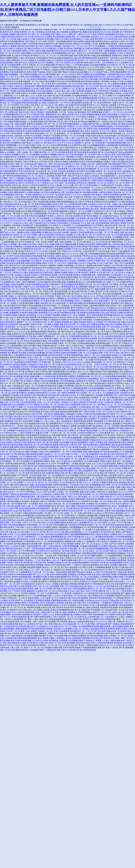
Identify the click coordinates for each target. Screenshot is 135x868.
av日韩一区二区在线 (8, 39)
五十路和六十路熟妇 (32, 381)
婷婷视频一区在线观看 (76, 218)
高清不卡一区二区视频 (123, 258)
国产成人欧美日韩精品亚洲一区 (107, 631)
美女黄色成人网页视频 (73, 48)
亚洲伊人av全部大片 (53, 89)
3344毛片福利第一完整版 (20, 133)
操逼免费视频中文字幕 (13, 171)
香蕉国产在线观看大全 (88, 341)
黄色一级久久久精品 (69, 346)
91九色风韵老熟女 (84, 407)
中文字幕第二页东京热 (118, 284)
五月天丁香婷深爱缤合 (113, 169)
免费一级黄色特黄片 (48, 115)
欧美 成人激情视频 (79, 287)
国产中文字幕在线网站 (89, 185)
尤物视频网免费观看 (103, 567)
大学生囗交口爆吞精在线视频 (70, 100)
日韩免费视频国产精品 (117, 164)
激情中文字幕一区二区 (51, 263)
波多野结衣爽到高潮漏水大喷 (48, 230)
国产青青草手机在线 (64, 44)
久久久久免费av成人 (21, 96)
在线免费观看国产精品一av (45, 596)
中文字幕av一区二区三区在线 (52, 405)
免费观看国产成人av (112, 395)
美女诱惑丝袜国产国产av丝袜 (123, 584)
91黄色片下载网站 (82, 74)
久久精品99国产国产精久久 (91, 124)
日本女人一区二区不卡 (87, 230)
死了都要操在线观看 (89, 428)
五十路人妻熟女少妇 (60, 105)
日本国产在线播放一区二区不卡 (34, 593)
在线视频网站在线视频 (62, 249)
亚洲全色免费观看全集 (64, 615)
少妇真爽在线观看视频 (88, 546)
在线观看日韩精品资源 (26, 91)
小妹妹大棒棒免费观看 (19, 107)
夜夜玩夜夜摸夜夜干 (8, 322)
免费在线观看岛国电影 (12, 44)
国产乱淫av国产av (51, 492)
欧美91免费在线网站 (23, 53)
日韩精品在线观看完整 (115, 206)
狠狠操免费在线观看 (93, 41)
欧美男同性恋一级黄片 (109, 103)
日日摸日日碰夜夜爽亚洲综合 (55, 140)
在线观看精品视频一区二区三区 (108, 343)
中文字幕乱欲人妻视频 (85, 117)
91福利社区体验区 (61, 162)
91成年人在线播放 (96, 442)
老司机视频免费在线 (16, 41)
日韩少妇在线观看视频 (124, 218)
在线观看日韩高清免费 (41, 131)
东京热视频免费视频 (98, 65)
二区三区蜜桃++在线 (22, 631)
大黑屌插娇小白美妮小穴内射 (112, 81)
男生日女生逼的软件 (111, 30)
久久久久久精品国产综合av (99, 72)
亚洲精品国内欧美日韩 (50, 317)
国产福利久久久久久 (35, 140)
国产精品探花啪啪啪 (95, 636)
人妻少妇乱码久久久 (11, 478)
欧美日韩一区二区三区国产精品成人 (90, 511)
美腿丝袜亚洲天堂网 (44, 471)
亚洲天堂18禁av (119, 530)
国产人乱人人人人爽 (87, 482)
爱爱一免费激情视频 (107, 51)
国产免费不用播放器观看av (93, 140)
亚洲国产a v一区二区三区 (113, 112)
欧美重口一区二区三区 (96, 525)
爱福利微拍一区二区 (65, 133)
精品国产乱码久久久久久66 (69, 195)
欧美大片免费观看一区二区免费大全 (81, 530)
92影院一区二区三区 (78, 556)
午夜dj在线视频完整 (29, 265)
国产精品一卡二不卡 (58, 30)
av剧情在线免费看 (17, 284)
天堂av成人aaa (21, 518)
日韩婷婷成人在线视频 (21, 225)
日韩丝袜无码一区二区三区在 (103, 190)
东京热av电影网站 (70, 51)
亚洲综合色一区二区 (74, 400)
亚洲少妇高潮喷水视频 (32, 346)
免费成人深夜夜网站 (60, 527)
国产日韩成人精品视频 (114, 513)
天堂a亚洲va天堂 (77, 485)
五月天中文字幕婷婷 (31, 115)
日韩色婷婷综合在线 (84, 506)
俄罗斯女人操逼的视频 (82, 275)
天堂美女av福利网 (127, 89)
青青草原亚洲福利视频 (13, 110)
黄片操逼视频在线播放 (36, 197)
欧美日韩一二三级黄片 (72, 565)
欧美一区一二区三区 (85, 631)
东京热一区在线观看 (117, 490)
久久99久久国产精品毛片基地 (117, 348)
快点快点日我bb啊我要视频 (70, 81)
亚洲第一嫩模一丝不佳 (123, 638)
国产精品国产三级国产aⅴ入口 (23, 287)
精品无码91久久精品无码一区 (121, 431)
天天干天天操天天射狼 (26, 145)
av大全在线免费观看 (14, 388)
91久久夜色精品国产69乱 (93, 593)
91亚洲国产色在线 (63, 119)
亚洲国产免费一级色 (63, 176)
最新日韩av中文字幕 (84, 310)
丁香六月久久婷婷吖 (63, 63)
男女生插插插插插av (98, 74)
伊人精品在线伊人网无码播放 (97, 520)
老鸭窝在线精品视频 (37, 298)
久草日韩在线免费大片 (123, 126)
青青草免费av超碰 (59, 282)
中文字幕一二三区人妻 (79, 454)
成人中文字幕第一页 (93, 138)
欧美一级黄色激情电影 (101, 275)
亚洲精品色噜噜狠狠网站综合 (59, 577)
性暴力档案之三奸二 (27, 570)
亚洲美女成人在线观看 (87, 617)
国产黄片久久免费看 (90, 619)
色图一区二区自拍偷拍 (25, 164)
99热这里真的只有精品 (61, 350)
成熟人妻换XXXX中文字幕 (99, 249)
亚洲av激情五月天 (118, 77)
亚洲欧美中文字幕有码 (78, 357)
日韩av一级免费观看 (71, 329)
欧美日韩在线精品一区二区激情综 (56, 306)
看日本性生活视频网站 (12, 143)
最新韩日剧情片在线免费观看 (25, 435)
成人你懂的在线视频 (29, 74)
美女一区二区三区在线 (65, 74)
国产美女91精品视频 (89, 79)
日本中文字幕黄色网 (31, 70)
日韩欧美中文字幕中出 (118, 291)
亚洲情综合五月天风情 (107, 447)
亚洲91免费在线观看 (59, 145)
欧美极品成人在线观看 (94, 395)
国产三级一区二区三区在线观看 (37, 218)
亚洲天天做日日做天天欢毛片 (29, 426)
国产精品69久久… (10, 426)
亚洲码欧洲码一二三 (56, 593)
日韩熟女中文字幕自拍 (53, 565)
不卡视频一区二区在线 (24, 407)
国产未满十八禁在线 (110, 648)
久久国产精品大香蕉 (45, 162)
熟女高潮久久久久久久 (107, 341)
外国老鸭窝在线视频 (122, 280)
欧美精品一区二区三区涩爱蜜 (108, 426)
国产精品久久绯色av (32, 48)
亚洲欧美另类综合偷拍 (79, 518)
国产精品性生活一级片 (43, 164)
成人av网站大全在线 (65, 115)
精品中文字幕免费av (48, 501)
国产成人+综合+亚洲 (44, 624)
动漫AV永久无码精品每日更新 (29, 343)
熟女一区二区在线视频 (12, 103)
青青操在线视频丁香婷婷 (29, 190)
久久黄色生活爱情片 (23, 159)
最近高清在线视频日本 (49, 81)
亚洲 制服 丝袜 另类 (124, 438)
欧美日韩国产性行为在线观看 (54, 237)
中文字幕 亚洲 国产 (25, 30)
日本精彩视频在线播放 (97, 254)
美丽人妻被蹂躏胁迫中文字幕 (91, 317)
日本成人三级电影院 (86, 346)
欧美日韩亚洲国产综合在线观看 (17, 324)
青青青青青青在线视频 (65, 376)
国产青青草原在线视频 (12, 176)
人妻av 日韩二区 (16, 648)
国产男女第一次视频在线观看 (87, 645)
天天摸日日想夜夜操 (114, 107)
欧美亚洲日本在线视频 (73, 607)
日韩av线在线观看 (13, 506)
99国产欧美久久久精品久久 (32, 143)
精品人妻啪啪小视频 (46, 638)
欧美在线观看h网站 (124, 341)
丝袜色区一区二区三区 (125, 339)
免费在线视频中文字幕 (25, 629)
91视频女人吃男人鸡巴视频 (114, 162)
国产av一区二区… (113, 591)
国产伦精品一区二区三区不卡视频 (23, 235)
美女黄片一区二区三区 (87, 60)
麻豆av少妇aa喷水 (46, 504)
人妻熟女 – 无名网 (117, 131)
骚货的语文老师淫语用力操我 (108, 633)
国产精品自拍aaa (63, 379)
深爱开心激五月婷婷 (117, 520)
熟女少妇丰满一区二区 (75, 539)
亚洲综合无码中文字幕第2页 (84, 633)
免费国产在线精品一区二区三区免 (44, 631)
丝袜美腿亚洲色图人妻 (86, 426)
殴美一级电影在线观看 (103, 471)
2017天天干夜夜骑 (32, 405)
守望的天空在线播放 (67, 209)
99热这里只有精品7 (16, 218)
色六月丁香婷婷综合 (100, 91)
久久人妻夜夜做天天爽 (90, 541)
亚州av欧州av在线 (33, 289)
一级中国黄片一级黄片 (59, 178)
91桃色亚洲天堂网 (53, 650)
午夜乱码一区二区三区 (117, 473)
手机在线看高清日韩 (18, 72)
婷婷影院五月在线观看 (123, 643)
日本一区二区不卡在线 (113, 140)
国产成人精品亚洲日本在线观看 (86, 508)
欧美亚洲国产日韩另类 (12, 480)
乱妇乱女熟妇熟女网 (121, 482)
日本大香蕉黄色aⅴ (87, 93)
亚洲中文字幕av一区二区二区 (111, 67)
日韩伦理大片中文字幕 (83, 386)
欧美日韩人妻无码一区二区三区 (34, 329)
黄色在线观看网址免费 (56, 369)
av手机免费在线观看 (81, 65)
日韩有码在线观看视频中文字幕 (19, 336)
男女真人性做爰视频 (32, 341)
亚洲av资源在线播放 (57, 159)
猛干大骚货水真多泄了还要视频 (13, 157)
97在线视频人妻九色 (120, 449)
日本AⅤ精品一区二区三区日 (123, 320)
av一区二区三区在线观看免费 (106, 117)
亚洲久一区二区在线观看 (69, 492)
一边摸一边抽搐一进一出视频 (27, 152)
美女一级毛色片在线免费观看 (12, 619)
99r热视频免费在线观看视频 (117, 145)
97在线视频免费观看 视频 (116, 143)
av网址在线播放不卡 (12, 258)
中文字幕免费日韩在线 (122, 598)
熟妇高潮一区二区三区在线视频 (61, 487)
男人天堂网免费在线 (8, 249)
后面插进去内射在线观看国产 (106, 202)
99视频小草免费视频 (65, 265)
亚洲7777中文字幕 (119, 523)
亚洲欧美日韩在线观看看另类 (80, 105)
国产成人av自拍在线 (84, 251)
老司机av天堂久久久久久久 (66, 362)
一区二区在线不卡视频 (19, 513)
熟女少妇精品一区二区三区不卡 (89, 393)
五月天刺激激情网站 (125, 268)
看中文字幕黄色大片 (79, 308)
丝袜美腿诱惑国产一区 (45, 287)
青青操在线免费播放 (94, 30)
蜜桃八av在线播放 (7, 152)
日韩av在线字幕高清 (126, 150)
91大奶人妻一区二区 (43, 350)
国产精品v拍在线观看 (125, 447)
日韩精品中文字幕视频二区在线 (85, 44)
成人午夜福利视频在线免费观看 (114, 560)
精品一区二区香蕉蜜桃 (81, 37)
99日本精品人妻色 (47, 348)
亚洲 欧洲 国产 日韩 (106, 58)
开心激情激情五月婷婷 (79, 306)
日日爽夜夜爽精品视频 (78, 336)
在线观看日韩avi (7, 355)
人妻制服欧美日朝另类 (23, 355)
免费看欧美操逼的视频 (119, 48)
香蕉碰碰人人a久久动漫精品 (96, 159)
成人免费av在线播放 (47, 103)
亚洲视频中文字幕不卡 (116, 53)
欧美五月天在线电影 (16, 405)
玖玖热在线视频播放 (96, 388)
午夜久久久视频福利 (17, 178)
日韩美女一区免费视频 (29, 119)
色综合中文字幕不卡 (106, 570)
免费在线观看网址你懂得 (121, 240)
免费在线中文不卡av (20, 60)
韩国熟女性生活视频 (120, 56)
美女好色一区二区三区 (43, 249)
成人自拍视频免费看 (12, 65)
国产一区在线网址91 (125, 461)
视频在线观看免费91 (106, 537)
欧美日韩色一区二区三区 (111, 485)
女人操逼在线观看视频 (107, 268)
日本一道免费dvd (18, 232)
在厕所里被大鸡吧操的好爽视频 (72, 584)
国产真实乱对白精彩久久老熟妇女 (86, 176)
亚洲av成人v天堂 (30, 383)
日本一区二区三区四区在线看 (56, 591)
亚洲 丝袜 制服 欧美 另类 (35, 473)
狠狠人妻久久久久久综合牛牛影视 (87, 560)
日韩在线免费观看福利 (50, 381)
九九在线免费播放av (112, 379)
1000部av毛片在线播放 (47, 622)
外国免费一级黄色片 (70, 232)
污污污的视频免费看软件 (82, 225)
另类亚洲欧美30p (71, 148)
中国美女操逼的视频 (23, 640)
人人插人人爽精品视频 (102, 270)
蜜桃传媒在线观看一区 (58, 173)
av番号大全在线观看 (56, 79)
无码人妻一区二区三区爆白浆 (97, 284)
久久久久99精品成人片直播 (52, 48)
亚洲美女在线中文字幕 (69, 317)
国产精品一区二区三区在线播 (73, 136)
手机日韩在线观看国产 (96, 70)
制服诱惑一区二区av (31, 81)
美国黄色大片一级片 (69, 315)
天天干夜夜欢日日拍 (8, 433)
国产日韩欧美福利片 (20, 93)
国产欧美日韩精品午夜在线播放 (86, 247)
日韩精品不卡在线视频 (51, 136)
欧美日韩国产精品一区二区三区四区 (118, 480)
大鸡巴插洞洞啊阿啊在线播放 (101, 126)
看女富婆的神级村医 (14, 459)
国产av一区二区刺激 (8, 91)
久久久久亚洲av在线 (38, 96)
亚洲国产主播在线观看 (41, 169)
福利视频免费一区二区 (94, 169)
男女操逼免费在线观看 (62, 37)
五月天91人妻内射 (55, 185)
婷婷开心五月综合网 (120, 296)
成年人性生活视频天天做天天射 (100, 178)
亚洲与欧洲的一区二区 (94, 332)
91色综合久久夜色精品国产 (25, 86)
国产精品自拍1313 (24, 539)
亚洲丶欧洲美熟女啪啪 (70, 192)
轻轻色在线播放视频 (98, 414)
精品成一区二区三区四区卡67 (14, 237)
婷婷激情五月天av (113, 63)
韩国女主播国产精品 (108, 461)
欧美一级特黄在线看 (103, 209)
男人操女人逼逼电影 (12, 386)
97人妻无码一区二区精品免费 (93, 143)
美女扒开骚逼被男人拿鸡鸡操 (52, 603)
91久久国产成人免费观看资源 (38, 157)
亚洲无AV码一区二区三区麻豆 (12, 138)
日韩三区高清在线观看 (125, 247)
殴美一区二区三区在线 (26, 98)
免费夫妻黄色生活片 (104, 530)
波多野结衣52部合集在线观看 (14, 365)
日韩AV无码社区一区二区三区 (97, 131)
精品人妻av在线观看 (60, 32)
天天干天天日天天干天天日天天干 (13, 221)
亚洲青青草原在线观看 (78, 204)
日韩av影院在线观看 (117, 549)
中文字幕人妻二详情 (11, 126)
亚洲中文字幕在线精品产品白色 (105, 150)
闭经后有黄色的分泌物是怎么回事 (87, 487)
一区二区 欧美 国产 (48, 84)
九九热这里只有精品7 (126, 558)
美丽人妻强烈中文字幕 (26, 39)
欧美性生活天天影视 (11, 32)
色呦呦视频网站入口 (107, 457)
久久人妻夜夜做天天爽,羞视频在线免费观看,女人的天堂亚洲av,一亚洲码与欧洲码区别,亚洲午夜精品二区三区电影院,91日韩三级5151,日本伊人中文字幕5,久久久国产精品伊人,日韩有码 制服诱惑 (67, 10)
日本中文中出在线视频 (13, 376)
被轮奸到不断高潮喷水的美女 (22, 357)
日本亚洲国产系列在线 (54, 126)
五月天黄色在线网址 (59, 416)
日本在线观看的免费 (31, 423)
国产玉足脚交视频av (12, 329)
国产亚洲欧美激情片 (8, 497)
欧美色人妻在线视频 (16, 565)
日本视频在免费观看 (81, 449)
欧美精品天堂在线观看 (86, 244)
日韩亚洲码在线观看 (123, 570)
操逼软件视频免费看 (38, 79)
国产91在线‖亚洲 (17, 256)
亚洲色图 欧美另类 (44, 395)
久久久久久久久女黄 (21, 332)
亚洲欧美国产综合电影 (47, 367)
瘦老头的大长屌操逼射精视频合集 (53, 619)
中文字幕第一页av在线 (26, 270)
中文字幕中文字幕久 (86, 567)
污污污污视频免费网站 (122, 96)
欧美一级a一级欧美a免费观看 (115, 214)
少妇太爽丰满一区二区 (116, 65)
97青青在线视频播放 (108, 247)
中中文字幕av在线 (27, 105)
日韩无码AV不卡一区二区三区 (74, 46)
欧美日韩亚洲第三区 (52, 122)
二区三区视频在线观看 (104, 381)
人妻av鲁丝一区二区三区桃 (81, 119)
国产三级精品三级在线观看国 (120, 624)
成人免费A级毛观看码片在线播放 (96, 48)
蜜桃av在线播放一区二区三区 (97, 398)
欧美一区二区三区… (86, 365)
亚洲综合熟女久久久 (67, 117)
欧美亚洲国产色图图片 (32, 421)
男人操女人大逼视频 (29, 582)
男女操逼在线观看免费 (116, 254)
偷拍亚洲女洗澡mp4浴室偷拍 (102, 280)
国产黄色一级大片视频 (66, 506)
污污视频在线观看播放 (102, 320)
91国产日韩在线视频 (95, 615)
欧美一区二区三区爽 (52, 365)
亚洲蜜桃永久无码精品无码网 (25, 247)
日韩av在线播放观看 (72, 405)
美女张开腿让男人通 (110, 138)
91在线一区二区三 (43, 145)
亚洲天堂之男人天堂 (102, 77)
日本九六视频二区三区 (50, 77)
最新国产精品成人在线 (55, 549)
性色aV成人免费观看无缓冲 (114, 221)
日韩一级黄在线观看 (18, 124)
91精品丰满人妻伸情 (41, 30)
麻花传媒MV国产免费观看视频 (90, 112)
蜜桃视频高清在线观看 (78, 181)
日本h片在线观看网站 (51, 426)
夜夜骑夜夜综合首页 (54, 51)
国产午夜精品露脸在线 (58, 525)
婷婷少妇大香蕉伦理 (57, 539)
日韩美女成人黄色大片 (21, 185)
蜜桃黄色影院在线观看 (108, 44)
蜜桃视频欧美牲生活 (14, 115)
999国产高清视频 (114, 133)
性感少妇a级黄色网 (125, 494)
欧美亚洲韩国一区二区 (88, 188)
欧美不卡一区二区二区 (102, 612)
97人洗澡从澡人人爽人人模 (64, 91)
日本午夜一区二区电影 (77, 324)
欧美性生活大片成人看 (96, 107)
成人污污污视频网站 (46, 63)
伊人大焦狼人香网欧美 (124, 617)
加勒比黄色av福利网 (118, 223)
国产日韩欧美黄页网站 (96, 324)
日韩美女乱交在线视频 (94, 499)
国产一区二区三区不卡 (13, 584)
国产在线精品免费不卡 (12, 468)
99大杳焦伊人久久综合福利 (60, 225)
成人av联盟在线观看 (76, 600)
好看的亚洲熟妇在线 (31, 388)
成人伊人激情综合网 (57, 303)
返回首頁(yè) (96, 27)
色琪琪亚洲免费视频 (42, 407)
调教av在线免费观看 (71, 110)
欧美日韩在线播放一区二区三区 (43, 133)
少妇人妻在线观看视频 (100, 223)
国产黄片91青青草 (55, 329)
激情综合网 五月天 (101, 490)
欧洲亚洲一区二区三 (28, 32)
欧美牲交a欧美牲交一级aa (32, 398)
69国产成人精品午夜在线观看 (59, 96)
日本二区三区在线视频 (43, 150)
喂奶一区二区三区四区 (80, 280)
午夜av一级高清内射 (21, 240)
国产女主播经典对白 (11, 610)
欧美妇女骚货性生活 (96, 32)
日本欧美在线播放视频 (78, 72)
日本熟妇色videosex (14, 100)
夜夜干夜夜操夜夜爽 (56, 372)
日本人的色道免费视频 (64, 301)
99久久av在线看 (84, 362)
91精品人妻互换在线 (27, 58)
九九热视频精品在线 (111, 393)
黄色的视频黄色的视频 (92, 303)
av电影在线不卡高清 (57, 284)
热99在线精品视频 (122, 46)
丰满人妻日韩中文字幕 (93, 221)
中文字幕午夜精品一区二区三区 (106, 119)
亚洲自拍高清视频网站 (79, 442)
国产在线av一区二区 (118, 216)
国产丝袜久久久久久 (114, 551)
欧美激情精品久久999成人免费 (82, 39)
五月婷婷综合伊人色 (100, 211)
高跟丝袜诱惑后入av (43, 393)
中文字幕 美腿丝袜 (43, 282)
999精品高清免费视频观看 (101, 56)
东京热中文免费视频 (71, 93)
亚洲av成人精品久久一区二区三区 (71, 367)
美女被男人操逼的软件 (30, 501)
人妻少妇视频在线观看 (120, 626)
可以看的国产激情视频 (106, 197)
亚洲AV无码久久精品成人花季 (103, 155)
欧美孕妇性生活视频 (126, 37)
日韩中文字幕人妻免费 (76, 398)
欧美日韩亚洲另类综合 (81, 289)
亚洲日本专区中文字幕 (56, 457)
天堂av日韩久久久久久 (66, 251)
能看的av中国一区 (43, 322)
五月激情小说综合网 (37, 93)
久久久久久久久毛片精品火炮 (95, 473)
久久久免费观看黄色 (23, 572)
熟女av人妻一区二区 (26, 204)
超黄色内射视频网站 (69, 353)
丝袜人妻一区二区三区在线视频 (66, 504)
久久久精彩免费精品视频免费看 (97, 240)
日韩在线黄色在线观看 (48, 275)
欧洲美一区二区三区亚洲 (69, 494)
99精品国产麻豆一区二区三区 (84, 86)
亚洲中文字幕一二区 (97, 63)
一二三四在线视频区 (12, 367)
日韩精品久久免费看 (8, 46)
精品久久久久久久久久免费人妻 (74, 254)
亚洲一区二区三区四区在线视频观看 (67, 438)
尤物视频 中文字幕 (116, 105)
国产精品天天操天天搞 (24, 112)
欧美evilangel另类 (121, 58)
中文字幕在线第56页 (83, 84)
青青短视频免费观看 (118, 72)
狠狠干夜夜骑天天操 (98, 372)
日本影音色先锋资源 (14, 70)
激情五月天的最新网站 (107, 478)
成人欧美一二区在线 (44, 556)
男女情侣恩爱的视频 (95, 527)
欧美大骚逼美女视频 (14, 445)
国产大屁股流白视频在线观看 (41, 440)
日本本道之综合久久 (41, 523)
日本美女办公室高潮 (80, 249)
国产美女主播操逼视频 (74, 473)
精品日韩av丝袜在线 (60, 395)
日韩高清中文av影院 (104, 492)
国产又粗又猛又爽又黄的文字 (35, 110)
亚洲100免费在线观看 (58, 574)
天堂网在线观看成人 (91, 438)
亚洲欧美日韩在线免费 (33, 256)
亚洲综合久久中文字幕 (24, 37)
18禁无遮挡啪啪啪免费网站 (109, 79)
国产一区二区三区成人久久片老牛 (95, 544)
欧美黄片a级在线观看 (109, 115)
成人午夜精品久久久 (102, 148)
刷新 (85, 27)
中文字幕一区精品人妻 (68, 112)
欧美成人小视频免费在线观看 (116, 332)
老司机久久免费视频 (82, 301)
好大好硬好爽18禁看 (80, 63)
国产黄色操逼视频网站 (41, 181)
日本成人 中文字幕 (74, 457)
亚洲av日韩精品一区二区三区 (54, 398)
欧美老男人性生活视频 (85, 171)
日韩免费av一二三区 (32, 560)
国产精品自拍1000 (75, 173)
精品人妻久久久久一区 (60, 228)
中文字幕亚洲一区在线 (39, 261)
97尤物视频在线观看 (79, 388)
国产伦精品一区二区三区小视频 (91, 497)
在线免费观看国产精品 (75, 131)
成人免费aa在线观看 (78, 322)
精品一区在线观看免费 (107, 173)
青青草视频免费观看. (71, 124)
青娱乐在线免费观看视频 (53, 537)
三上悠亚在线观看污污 (26, 433)
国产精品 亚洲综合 (53, 353)
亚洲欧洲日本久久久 (125, 622)
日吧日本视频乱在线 (63, 360)
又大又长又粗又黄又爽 (28, 466)
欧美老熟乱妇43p (52, 209)
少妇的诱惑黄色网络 (28, 402)
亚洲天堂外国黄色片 (31, 206)
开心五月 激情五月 (90, 100)
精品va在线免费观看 (49, 511)
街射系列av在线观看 (107, 438)
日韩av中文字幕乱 (62, 39)
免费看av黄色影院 (32, 117)
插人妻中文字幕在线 (69, 122)
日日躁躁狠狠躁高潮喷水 (29, 301)
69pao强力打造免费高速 (114, 388)
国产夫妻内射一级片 (56, 148)
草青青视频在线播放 (59, 600)
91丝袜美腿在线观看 (93, 282)
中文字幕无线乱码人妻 (88, 277)
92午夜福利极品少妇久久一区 (23, 294)
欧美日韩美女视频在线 (44, 280)
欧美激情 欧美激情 (66, 152)
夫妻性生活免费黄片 (12, 155)
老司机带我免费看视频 (21, 369)
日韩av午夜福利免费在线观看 (16, 188)
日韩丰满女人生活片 (24, 527)
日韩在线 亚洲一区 (31, 171)
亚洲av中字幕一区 (10, 534)
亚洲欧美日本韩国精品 (27, 315)
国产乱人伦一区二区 (96, 336)
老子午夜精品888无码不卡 (53, 268)
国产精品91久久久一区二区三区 (43, 56)
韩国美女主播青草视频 (34, 138)
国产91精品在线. (47, 190)
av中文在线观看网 (84, 626)
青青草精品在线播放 (12, 582)
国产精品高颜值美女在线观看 (85, 152)
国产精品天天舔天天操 (62, 589)
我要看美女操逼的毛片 (51, 579)
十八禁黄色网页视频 (65, 56)
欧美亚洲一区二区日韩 (48, 171)
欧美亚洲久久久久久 (124, 34)
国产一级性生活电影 (87, 412)
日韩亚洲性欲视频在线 (107, 494)
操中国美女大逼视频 (108, 565)
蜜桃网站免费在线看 (109, 466)
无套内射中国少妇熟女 (26, 46)
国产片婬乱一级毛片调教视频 (23, 282)
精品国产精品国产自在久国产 (81, 228)
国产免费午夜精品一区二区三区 (121, 242)
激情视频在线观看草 (38, 332)
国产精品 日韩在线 (104, 296)
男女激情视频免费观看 (88, 98)
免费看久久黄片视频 (125, 464)
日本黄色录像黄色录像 (9, 624)
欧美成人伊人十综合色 (24, 150)
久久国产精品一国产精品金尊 (18, 553)
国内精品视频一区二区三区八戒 (103, 362)
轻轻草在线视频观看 (60, 357)
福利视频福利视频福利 (116, 553)
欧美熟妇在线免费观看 (75, 284)
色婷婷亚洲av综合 (115, 39)
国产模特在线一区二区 (13, 206)
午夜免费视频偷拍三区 (78, 527)
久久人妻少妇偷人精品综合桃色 (26, 296)
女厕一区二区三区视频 (87, 353)
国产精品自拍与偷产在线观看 (108, 86)
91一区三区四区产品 (15, 381)
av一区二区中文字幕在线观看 (38, 166)
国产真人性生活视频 (106, 152)
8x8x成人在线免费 (112, 32)
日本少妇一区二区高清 (96, 166)
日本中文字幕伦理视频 (47, 74)
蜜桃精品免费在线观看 (69, 412)
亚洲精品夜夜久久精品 (32, 584)
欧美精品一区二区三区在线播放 (17, 461)
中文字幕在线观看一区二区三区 (94, 468)
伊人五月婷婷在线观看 (107, 188)
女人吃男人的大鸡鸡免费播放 (29, 77)
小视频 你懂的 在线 (93, 136)
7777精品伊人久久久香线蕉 (38, 327)
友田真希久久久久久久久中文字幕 (104, 37)
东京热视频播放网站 (59, 53)
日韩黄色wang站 (80, 615)
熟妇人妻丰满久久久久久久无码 (86, 67)
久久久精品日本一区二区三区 (60, 449)
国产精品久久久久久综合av (82, 294)
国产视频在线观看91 (95, 556)
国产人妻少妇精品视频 (102, 416)
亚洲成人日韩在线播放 (59, 223)
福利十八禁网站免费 (95, 214)
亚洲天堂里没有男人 (125, 155)
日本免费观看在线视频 (67, 631)
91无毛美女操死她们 (12, 530)
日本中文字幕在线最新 (32, 579)
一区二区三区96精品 (111, 232)
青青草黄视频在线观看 (101, 626)
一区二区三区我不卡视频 (117, 468)
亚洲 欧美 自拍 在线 (48, 388)
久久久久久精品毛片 (42, 67)
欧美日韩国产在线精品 (36, 72)
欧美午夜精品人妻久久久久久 (84, 296)
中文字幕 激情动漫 (17, 454)
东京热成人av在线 (121, 93)
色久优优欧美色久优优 (77, 145)
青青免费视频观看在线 (48, 100)
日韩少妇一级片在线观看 (81, 435)
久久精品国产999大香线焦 (91, 195)
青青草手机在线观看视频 (115, 511)
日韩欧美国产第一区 (18, 166)
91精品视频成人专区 (126, 251)
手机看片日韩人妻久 (63, 296)
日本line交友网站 (41, 449)
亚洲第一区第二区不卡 (106, 353)
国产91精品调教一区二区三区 (76, 549)
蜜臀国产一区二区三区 (26, 322)
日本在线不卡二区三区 (16, 473)
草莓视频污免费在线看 (56, 240)
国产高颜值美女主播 (38, 553)
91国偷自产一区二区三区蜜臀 (80, 211)
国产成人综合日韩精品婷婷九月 (96, 459)
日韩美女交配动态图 (121, 244)
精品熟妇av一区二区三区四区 (14, 140)
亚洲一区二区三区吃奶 (120, 287)
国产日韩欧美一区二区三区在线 (76, 126)
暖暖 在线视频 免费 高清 (14, 34)
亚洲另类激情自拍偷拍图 (120, 129)
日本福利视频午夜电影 (108, 355)
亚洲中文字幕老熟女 (69, 230)
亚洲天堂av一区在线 (23, 195)
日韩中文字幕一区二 (60, 204)
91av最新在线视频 (32, 192)
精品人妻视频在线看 (90, 369)
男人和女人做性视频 (122, 171)
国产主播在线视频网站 (39, 225)
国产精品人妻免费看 (27, 464)
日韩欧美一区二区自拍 (104, 171)
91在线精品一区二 (46, 308)
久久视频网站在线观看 (78, 178)
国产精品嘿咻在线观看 (88, 58)
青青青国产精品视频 (82, 133)
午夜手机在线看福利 (38, 185)
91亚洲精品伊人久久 (16, 291)
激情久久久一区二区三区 (88, 51)
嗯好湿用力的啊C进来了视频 (22, 485)
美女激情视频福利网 (59, 211)
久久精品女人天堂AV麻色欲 (15, 197)
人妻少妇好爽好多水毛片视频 (14, 306)
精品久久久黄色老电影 (75, 332)
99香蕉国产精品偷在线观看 (62, 67)
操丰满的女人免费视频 (107, 277)
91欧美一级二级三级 (44, 442)
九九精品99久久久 (90, 173)
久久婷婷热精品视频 (74, 303)
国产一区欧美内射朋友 (53, 546)
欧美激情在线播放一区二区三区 (67, 348)
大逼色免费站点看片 (84, 270)
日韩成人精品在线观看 (115, 70)
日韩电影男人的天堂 (63, 563)
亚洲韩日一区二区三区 (116, 183)
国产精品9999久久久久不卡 (55, 143)
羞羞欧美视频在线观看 (17, 122)
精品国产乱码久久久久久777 (29, 251)
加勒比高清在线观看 (63, 86)
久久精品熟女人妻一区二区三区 (34, 468)
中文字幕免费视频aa (67, 381)
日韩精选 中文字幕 (10, 251)
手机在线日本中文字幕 (22, 416)
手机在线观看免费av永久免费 (90, 232)
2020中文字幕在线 (29, 65)
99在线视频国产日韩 (120, 270)
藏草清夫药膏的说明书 (38, 334)
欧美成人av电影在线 (110, 41)
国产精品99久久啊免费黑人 (100, 449)
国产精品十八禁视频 (8, 244)
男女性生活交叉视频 (94, 256)
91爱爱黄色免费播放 (119, 84)
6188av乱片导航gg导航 (87, 263)
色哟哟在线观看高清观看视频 (105, 310)
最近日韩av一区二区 (80, 206)
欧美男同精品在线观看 (90, 81)
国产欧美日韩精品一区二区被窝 (96, 216)
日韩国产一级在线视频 (56, 41)
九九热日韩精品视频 (38, 369)
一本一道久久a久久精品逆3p (83, 258)
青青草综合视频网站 (35, 124)
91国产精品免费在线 (112, 367)
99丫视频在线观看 (98, 289)
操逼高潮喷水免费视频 (58, 499)
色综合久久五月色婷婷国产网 (74, 256)
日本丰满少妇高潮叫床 (41, 53)
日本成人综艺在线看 (62, 280)
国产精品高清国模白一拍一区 (86, 478)
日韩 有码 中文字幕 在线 (108, 100)
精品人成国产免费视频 (42, 336)
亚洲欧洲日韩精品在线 (47, 386)
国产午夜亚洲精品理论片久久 (69, 501)
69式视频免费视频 (40, 355)
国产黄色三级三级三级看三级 (59, 107)
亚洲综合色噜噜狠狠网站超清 (62, 610)
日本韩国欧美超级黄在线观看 (66, 277)
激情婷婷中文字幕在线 (113, 110)
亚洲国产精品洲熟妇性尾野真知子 (73, 70)
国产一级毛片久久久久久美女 (85, 34)
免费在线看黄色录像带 (34, 454)
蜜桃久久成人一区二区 (22, 400)
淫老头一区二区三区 (43, 105)
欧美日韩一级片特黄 (102, 294)
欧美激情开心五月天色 (35, 254)
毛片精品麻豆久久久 (126, 136)
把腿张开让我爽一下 (44, 433)
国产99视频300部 (128, 593)
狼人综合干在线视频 (67, 310)
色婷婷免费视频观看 (46, 247)
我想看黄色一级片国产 (56, 332)
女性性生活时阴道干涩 (107, 339)
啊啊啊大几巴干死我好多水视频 (13, 254)
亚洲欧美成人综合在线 (52, 232)
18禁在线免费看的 (59, 221)
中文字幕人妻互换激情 (13, 419)
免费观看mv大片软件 (95, 237)
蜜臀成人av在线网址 (11, 89)
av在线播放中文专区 (35, 365)
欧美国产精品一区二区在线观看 (48, 475)
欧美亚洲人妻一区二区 (90, 103)
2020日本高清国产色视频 (97, 53)
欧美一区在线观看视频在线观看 (118, 166)
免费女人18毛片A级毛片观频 (34, 51)
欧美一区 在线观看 (31, 504)
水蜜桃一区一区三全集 (67, 343)
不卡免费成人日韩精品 (49, 70)
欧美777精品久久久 (70, 497)
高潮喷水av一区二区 (70, 89)
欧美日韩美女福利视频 (29, 633)
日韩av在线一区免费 (71, 197)
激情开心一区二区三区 (77, 166)
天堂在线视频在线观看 (43, 485)
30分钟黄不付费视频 (48, 155)
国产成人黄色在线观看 (87, 89)
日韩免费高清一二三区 (34, 537)
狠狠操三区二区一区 (29, 176)
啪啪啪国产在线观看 (11, 395)
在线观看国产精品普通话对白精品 (85, 638)
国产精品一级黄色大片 (77, 53)
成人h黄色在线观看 (49, 343)
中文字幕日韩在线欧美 (33, 412)
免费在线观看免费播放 (53, 138)
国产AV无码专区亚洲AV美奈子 (105, 251)
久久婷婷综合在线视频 (84, 515)
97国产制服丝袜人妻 (105, 60)
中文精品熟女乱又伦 (41, 223)
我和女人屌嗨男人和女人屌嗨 (42, 277)
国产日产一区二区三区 (53, 124)
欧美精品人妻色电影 (14, 136)
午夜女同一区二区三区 (94, 367)
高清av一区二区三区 (111, 317)
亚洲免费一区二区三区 (73, 242)
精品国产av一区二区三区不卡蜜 (57, 454)
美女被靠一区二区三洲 (92, 400)
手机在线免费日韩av (35, 546)
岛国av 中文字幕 (82, 383)
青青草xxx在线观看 (124, 197)
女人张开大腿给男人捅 (122, 412)
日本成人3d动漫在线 (105, 402)
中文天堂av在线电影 (63, 206)
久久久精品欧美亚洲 (58, 218)
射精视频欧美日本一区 (41, 211)
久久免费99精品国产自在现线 (110, 185)
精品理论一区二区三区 (48, 152)
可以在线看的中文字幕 (100, 435)
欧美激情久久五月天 (107, 504)
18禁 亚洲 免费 (92, 218)
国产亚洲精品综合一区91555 (120, 603)
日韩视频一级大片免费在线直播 (41, 188)
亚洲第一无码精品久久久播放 (66, 402)
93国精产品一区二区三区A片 (11, 341)
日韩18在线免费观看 (12, 308)
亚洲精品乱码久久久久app (120, 398)
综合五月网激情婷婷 (25, 249)
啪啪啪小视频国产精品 (64, 273)
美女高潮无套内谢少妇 (24, 626)
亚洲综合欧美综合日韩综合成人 (41, 273)
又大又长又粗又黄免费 (47, 383)
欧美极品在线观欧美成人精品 (66, 58)
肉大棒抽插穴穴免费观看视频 (46, 112)
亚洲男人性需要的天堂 (89, 504)
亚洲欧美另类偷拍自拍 (98, 360)
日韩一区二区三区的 (102, 228)
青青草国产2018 (101, 39)
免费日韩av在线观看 (20, 268)
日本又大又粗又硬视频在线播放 (87, 115)
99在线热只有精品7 (23, 414)
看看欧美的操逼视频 (29, 103)
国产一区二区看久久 (60, 336)
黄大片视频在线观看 (68, 244)
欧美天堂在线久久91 (65, 582)
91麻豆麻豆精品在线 (115, 74)
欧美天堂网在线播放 (56, 414)
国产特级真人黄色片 (44, 98)
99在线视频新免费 (10, 204)
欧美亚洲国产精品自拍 (75, 572)
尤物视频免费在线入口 (75, 282)
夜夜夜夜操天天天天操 (47, 313)
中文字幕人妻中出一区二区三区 (86, 235)
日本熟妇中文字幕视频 (32, 136)
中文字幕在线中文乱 (88, 197)
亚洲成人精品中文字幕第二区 (101, 157)
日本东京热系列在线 (14, 84)
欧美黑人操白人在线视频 (77, 523)
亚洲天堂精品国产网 (8, 30)
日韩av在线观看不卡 (91, 419)
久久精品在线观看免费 (104, 643)
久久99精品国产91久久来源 (79, 223)
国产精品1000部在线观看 (87, 339)
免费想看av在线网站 (61, 518)
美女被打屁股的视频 (40, 173)
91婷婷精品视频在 (13, 501)
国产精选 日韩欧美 (124, 428)
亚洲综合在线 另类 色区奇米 (113, 122)
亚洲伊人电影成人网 (42, 199)
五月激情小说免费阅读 (67, 171)
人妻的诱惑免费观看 (97, 306)
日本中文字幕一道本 (39, 414)
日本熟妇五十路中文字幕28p (25, 162)
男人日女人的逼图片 (14, 579)
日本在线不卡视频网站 (77, 261)
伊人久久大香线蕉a (101, 105)
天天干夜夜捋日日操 (63, 598)
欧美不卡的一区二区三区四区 (37, 291)
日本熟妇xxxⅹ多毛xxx (30, 348)
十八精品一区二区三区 (120, 148)
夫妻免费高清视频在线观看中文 (46, 310)
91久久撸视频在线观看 (56, 553)
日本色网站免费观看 (80, 96)
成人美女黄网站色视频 (21, 277)
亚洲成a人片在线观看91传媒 (40, 60)
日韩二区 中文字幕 (12, 402)
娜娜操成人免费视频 (47, 633)
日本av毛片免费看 (73, 143)
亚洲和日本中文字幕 (20, 334)
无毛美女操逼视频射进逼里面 (37, 284)
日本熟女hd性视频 (65, 275)
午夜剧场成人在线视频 (118, 91)
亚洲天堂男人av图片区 (68, 445)
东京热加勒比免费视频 (36, 353)
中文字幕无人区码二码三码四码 (80, 129)
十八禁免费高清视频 (35, 122)
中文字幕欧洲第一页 (11, 301)
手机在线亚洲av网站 (64, 622)
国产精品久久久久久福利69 (65, 190)
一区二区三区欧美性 (11, 105)
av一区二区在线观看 (90, 532)
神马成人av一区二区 (44, 270)
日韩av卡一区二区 (91, 355)
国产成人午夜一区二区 (108, 235)
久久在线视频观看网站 (96, 145)
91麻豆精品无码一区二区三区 (59, 334)
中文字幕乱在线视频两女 (50, 192)
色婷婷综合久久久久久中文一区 (65, 98)
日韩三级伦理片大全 (12, 265)
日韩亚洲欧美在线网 (108, 298)
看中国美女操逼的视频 (64, 478)
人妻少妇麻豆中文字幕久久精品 (30, 244)
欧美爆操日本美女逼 (75, 221)
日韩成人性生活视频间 (47, 452)
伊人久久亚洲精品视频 (46, 65)
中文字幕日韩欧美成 (76, 169)
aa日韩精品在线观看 (11, 190)
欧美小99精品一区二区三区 (123, 409)
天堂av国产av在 (108, 400)
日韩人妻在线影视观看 (58, 291)
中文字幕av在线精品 (117, 211)
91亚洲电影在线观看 (83, 91)
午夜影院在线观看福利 (114, 336)
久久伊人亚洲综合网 (51, 244)
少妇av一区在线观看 (11, 428)
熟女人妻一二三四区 (43, 357)
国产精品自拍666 (35, 268)
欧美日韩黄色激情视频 (96, 199)
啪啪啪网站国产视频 (39, 320)
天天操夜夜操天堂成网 (57, 320)
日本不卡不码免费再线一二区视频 (101, 46)
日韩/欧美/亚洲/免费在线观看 (18, 558)
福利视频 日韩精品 (110, 124)
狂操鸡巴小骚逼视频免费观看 (12, 560)
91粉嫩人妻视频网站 (11, 313)
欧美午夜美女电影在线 (115, 525)
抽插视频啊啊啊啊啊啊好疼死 (82, 534)
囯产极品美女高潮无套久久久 (112, 452)
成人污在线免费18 (75, 461)
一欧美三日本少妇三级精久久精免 (30, 209)
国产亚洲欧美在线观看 (60, 322)
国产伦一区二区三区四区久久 (50, 482)
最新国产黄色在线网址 (75, 41)
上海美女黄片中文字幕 (49, 612)
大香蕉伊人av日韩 (71, 558)
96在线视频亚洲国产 (108, 176)
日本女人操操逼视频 (69, 263)
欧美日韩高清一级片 (114, 306)
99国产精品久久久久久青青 (61, 34)
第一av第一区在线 (79, 107)
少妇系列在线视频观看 (102, 386)
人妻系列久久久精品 (20, 273)
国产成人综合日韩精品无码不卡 (108, 374)
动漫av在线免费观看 (101, 129)
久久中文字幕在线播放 (30, 530)
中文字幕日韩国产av (44, 294)
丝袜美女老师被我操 (8, 449)
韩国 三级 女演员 (40, 457)
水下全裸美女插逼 (86, 148)
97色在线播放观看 (22, 261)
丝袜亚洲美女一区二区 (65, 84)
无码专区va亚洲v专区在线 (84, 409)
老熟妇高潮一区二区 (31, 84)
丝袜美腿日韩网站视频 (15, 339)
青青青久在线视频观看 (106, 34)
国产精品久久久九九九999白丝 (110, 98)
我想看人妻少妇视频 (20, 298)
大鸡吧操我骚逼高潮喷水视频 (111, 577)
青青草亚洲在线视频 (43, 204)
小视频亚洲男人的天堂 (15, 374)
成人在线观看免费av (109, 136)
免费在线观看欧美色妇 (47, 506)
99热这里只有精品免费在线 (24, 442)
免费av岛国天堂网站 (87, 492)
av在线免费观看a (75, 140)
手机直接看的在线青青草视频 (88, 313)
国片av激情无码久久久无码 (90, 558)
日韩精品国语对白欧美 (45, 58)
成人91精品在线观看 (21, 148)
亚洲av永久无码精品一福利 (26, 622)
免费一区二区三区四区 (43, 589)
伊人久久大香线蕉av (42, 183)
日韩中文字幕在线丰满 (125, 277)
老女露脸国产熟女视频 (78, 32)
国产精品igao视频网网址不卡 (90, 122)
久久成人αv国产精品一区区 (108, 263)
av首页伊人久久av (121, 60)
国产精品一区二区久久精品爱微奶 (85, 577)
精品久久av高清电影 (47, 176)
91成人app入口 (10, 317)
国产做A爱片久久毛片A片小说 (32, 126)
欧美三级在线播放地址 (12, 643)
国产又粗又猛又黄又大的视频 (91, 110)
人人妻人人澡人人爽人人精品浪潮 (16, 320)
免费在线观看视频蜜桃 (65, 202)
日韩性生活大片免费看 (43, 37)
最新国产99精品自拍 (11, 494)
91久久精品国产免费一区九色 (112, 610)
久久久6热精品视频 (48, 376)
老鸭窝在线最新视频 (30, 129)
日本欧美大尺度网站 (112, 499)
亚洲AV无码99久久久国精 (120, 435)
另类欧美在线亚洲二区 (51, 346)
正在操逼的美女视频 (11, 119)
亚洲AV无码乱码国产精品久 (57, 72)
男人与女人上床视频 (50, 584)
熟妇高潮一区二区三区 (21, 79)
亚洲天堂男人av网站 (56, 468)
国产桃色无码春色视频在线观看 (21, 589)
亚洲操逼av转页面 (44, 32)
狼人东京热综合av (7, 159)
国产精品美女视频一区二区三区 (96, 431)
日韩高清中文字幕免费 (87, 402)
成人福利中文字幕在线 (21, 56)
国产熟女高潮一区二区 (46, 428)
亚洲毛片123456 (96, 273)
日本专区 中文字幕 (76, 395)
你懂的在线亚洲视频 (111, 256)
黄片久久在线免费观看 (101, 433)
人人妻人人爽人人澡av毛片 (108, 89)
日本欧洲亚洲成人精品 (85, 209)
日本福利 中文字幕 (21, 216)
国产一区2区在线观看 (113, 527)
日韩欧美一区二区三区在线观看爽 (22, 228)
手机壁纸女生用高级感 (77, 525)
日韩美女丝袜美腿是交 (90, 565)
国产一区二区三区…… (38, 107)
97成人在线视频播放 (92, 485)
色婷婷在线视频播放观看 (99, 549)
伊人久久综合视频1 (64, 289)
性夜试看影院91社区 (72, 79)
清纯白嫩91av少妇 (34, 237)
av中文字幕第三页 (47, 598)
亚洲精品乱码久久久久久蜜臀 (101, 440)
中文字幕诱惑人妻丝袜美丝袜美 (64, 60)
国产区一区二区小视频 (67, 626)
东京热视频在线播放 (53, 254)
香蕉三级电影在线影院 (15, 117)
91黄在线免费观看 (64, 258)
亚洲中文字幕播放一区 (56, 390)
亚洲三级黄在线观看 (91, 452)
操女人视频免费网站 (34, 232)
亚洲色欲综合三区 (123, 51)
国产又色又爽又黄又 (57, 400)
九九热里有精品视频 (25, 303)
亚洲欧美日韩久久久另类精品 (122, 534)
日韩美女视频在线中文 (69, 341)
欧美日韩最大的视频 (116, 159)
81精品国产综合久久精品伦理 (25, 63)
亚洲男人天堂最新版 (29, 44)
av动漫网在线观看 (47, 206)
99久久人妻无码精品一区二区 (68, 596)
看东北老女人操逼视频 (101, 574)
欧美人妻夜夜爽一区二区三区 (95, 183)
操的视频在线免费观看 (77, 636)
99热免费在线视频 (15, 525)
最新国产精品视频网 (95, 421)
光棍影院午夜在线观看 (45, 39)
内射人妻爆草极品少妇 (58, 261)
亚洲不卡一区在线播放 (24, 600)
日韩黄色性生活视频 (30, 100)
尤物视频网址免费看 (38, 148)
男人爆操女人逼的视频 (111, 423)
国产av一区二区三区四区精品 (20, 202)
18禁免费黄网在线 (73, 369)
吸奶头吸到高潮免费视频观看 (25, 638)
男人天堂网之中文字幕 (73, 431)
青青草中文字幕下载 (121, 178)
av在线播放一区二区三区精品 (52, 459)
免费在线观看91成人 (104, 244)
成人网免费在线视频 (78, 421)
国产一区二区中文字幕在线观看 (68, 103)
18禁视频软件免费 (39, 577)
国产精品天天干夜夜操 (76, 30)
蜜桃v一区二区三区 (55, 513)
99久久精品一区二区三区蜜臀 (100, 96)
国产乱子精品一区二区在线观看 (37, 34)
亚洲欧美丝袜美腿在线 (30, 645)
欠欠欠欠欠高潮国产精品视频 (48, 315)
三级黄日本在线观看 (126, 44)
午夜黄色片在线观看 (108, 541)
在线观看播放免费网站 (81, 563)
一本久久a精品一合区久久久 (21, 523)
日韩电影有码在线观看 (24, 199)
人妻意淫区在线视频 (59, 181)
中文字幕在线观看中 (25, 586)
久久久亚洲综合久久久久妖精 (115, 308)
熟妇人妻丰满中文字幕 (125, 353)
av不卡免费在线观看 (57, 327)
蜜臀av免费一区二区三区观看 (39, 221)
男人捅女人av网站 (31, 619)
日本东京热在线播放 (44, 91)
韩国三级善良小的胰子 (52, 256)
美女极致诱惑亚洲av (31, 459)
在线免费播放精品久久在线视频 (64, 407)
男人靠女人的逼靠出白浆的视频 (49, 46)
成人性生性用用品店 (73, 298)
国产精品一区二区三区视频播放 (105, 407)
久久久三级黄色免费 (59, 169)
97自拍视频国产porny (26, 280)
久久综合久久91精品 (40, 640)
